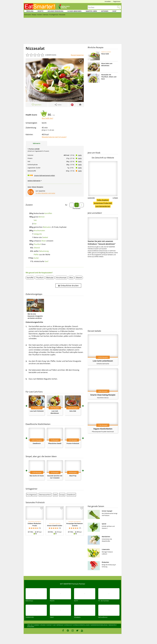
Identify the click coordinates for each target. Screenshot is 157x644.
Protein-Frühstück (73, 443)
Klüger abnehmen (74, 11)
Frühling (30, 11)
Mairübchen (106, 537)
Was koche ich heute (37, 476)
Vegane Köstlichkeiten (103, 429)
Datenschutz (68, 625)
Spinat (104, 524)
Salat (55, 495)
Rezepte (40, 11)
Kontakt (49, 625)
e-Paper (115, 198)
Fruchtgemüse (32, 495)
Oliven (44, 241)
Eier (35, 224)
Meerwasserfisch (45, 495)
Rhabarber (105, 562)
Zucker (36, 258)
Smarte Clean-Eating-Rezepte (103, 395)
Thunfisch (37, 244)
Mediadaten (112, 625)
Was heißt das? (47, 118)
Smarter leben (91, 11)
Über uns (30, 625)
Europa (62, 495)
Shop (114, 11)
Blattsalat (47, 227)
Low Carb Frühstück (37, 411)
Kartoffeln (48, 213)
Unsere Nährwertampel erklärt (44, 175)
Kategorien (31, 627)
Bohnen (42, 217)
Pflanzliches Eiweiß (55, 443)
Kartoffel (30, 278)
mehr (80, 155)
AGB (54, 625)
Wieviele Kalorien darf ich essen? (54, 137)
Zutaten (29, 205)
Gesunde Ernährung (55, 11)
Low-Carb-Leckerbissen (103, 361)
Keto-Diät (73, 411)
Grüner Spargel (107, 511)
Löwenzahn (106, 549)
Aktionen (105, 11)
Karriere (36, 625)
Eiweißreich (37, 443)
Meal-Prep (73, 476)
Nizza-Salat (105, 54)
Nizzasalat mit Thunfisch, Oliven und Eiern (109, 77)
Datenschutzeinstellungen (81, 625)
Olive (71, 278)
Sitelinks (43, 625)
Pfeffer (36, 255)
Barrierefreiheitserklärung (99, 625)
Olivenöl (37, 248)
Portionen (77, 208)
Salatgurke (38, 234)
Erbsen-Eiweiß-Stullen (55, 526)
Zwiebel (45, 237)
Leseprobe (91, 198)
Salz (35, 220)
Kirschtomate (61, 278)
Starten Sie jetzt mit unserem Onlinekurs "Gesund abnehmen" (103, 231)
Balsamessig (44, 251)
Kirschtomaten (39, 231)
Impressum (60, 625)
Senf (47, 261)
